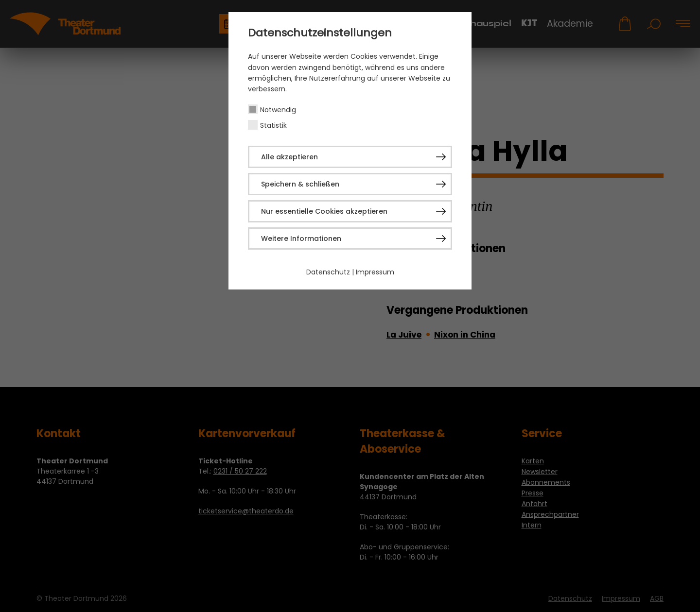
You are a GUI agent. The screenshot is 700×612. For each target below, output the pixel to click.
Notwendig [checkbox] (278, 110)
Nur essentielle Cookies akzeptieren (324, 211)
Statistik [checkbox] (273, 125)
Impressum (375, 272)
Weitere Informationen (301, 238)
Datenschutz (328, 272)
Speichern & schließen (300, 184)
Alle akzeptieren (289, 157)
